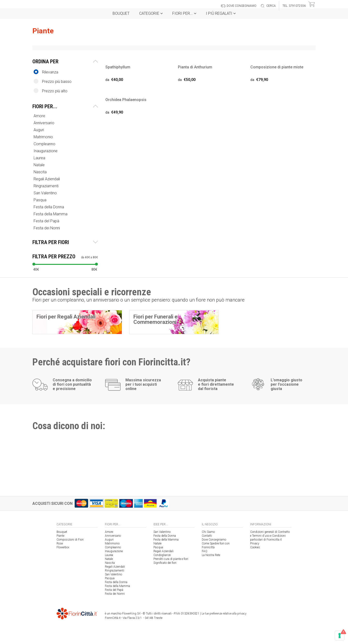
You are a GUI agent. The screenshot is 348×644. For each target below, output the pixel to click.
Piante (60, 536)
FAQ (205, 551)
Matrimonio (44, 137)
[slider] (34, 264)
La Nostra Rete (211, 555)
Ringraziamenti (47, 186)
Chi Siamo (208, 532)
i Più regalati (221, 13)
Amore (40, 116)
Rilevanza (46, 72)
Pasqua (40, 200)
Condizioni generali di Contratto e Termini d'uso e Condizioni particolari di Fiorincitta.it (270, 536)
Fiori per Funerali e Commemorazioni (156, 319)
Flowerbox (63, 547)
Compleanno (45, 144)
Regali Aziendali (47, 179)
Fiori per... (184, 13)
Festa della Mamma (51, 214)
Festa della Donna (49, 207)
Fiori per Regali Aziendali (66, 317)
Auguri (39, 130)
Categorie (151, 13)
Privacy (255, 543)
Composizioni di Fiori (70, 540)
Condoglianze (162, 555)
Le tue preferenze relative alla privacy (224, 614)
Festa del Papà (47, 221)
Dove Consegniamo (214, 540)
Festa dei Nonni (47, 228)
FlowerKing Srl (131, 614)
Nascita (41, 172)
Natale (40, 165)
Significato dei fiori (165, 563)
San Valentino (46, 193)
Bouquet (121, 13)
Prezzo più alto (51, 91)
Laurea (40, 158)
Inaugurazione (46, 151)
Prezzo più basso (53, 81)
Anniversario (44, 123)
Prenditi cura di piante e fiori (171, 559)
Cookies (255, 547)
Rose (60, 543)
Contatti (207, 536)
